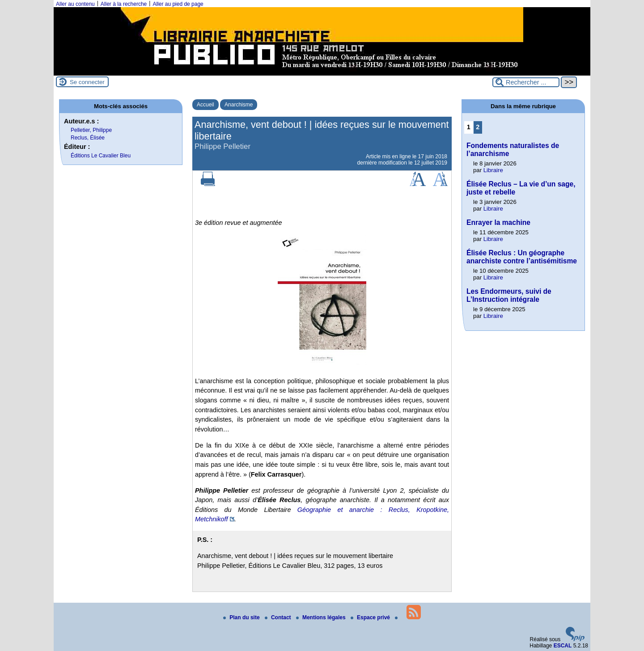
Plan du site (242, 617)
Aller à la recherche (124, 4)
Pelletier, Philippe (91, 130)
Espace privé (371, 617)
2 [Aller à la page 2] (478, 127)
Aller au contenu (75, 4)
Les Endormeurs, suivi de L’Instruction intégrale (509, 295)
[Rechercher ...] (526, 82)
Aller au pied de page (178, 4)
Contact (279, 617)
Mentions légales (322, 617)
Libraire (493, 170)
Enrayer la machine (498, 222)
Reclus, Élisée (88, 138)
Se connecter (87, 82)
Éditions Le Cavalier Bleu (101, 156)
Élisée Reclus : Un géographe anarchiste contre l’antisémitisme (522, 257)
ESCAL (563, 646)
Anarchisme (239, 105)
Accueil (205, 105)
